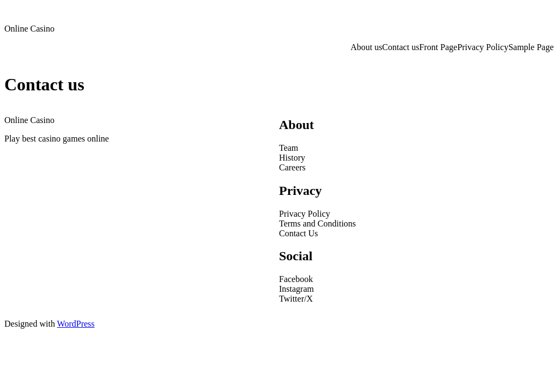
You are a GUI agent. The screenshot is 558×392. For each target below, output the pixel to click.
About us (366, 47)
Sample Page (531, 47)
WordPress (76, 324)
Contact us (401, 47)
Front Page (438, 47)
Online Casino (29, 29)
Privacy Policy (483, 47)
